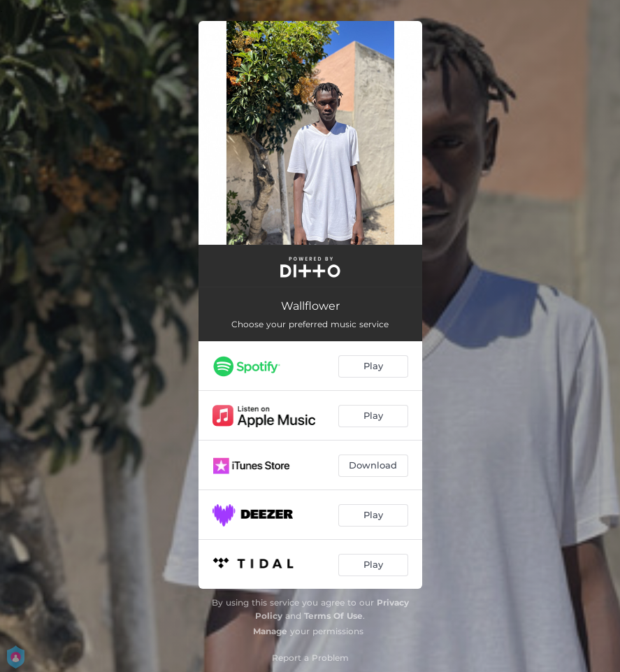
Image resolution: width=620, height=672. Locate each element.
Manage (270, 631)
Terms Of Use (333, 616)
